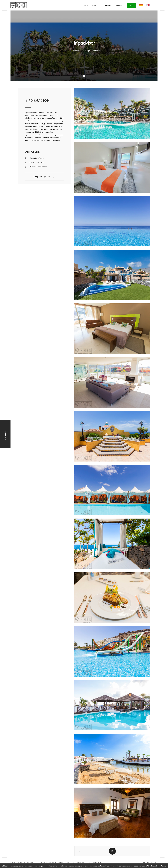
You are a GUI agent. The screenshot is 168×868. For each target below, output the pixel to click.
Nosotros (108, 5)
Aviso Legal (97, 863)
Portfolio (96, 5)
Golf (131, 5)
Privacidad (81, 863)
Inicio (86, 5)
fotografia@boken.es (48, 863)
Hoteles (41, 158)
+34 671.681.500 (64, 863)
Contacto (120, 5)
